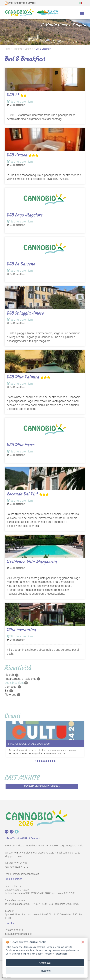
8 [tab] (50, 761)
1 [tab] (35, 761)
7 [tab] (48, 761)
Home (7, 49)
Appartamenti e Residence (22, 679)
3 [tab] (40, 761)
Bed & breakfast (44, 49)
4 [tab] (42, 761)
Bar (9, 691)
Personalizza (61, 954)
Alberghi (12, 675)
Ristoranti (12, 695)
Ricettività (18, 49)
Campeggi (13, 687)
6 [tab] (46, 761)
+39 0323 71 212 (18, 863)
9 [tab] (53, 761)
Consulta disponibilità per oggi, (42, 786)
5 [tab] (44, 761)
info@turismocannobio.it (25, 874)
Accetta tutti (45, 963)
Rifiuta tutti (45, 971)
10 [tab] (55, 761)
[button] (82, 3)
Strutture (29, 49)
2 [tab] (38, 761)
